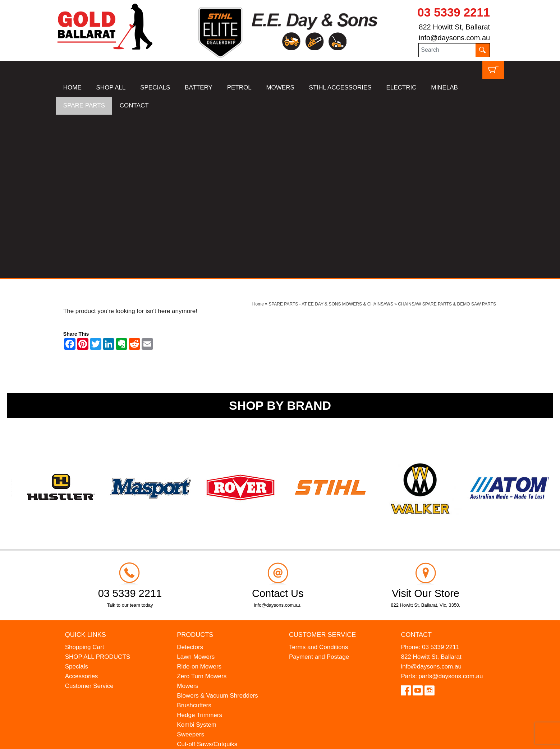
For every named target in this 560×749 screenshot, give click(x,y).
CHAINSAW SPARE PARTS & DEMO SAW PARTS (447, 141)
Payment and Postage (319, 494)
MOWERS (280, 88)
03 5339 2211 (454, 12)
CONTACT (134, 105)
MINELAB (444, 88)
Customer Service (89, 523)
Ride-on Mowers (199, 503)
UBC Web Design (94, 739)
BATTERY (199, 88)
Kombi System (197, 562)
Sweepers (191, 571)
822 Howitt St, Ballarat (454, 27)
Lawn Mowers (196, 494)
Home (258, 141)
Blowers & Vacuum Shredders (217, 532)
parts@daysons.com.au (451, 513)
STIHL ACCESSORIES (340, 88)
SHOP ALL (111, 88)
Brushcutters (194, 542)
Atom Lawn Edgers (203, 600)
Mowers (188, 523)
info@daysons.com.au (454, 38)
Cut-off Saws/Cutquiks (207, 581)
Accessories (82, 513)
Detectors (190, 484)
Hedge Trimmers (199, 552)
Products (195, 472)
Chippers (189, 610)
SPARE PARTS (84, 105)
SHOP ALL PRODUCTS (98, 494)
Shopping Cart (85, 484)
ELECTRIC (401, 88)
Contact (416, 472)
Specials (77, 503)
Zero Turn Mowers (202, 513)
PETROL (239, 88)
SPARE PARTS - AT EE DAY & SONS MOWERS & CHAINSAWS (331, 141)
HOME (72, 88)
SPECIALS (155, 88)
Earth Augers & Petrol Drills (214, 591)
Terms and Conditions (318, 484)
